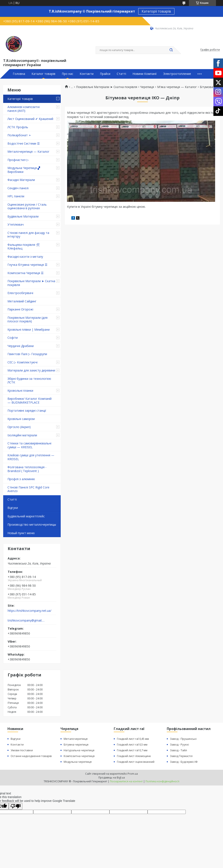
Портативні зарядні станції (27, 411)
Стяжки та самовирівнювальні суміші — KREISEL (29, 445)
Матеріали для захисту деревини (31, 370)
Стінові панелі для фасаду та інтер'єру (28, 235)
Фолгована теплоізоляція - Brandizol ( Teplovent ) (27, 469)
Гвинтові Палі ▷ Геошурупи (27, 354)
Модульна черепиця (78, 762)
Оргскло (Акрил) (19, 427)
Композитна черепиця (79, 756)
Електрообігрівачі (20, 293)
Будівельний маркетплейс (26, 516)
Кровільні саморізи (21, 419)
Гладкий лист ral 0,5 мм (132, 744)
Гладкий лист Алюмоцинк (134, 756)
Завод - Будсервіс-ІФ (184, 762)
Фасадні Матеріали (21, 180)
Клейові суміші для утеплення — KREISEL (31, 457)
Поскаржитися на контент (126, 781)
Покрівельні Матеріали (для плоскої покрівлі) (27, 319)
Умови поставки (22, 750)
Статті (121, 74)
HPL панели (16, 196)
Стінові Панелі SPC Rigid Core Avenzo (28, 489)
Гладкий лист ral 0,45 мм (133, 739)
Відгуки (13, 508)
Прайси (105, 74)
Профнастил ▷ (18, 160)
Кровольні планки (20, 391)
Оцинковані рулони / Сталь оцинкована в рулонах (27, 206)
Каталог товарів (43, 74)
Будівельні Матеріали (23, 216)
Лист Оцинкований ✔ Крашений (30, 119)
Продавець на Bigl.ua (112, 778)
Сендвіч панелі (18, 188)
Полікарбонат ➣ (19, 135)
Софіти (13, 338)
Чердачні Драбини (21, 346)
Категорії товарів (156, 11)
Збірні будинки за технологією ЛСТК (29, 381)
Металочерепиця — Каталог (28, 152)
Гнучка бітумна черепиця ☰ (27, 265)
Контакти (87, 74)
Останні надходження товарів (31, 756)
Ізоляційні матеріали (22, 435)
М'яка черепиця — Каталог (177, 87)
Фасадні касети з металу (25, 257)
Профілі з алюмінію (21, 479)
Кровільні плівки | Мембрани (29, 329)
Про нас (68, 74)
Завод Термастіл (181, 756)
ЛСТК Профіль (18, 127)
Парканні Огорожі (20, 309)
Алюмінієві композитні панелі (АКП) (24, 109)
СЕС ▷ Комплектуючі (22, 362)
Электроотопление (177, 74)
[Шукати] (171, 50)
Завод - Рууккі (179, 744)
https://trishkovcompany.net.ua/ (29, 611)
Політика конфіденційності (162, 781)
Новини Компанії (145, 74)
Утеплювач (16, 224)
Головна (19, 74)
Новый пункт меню (21, 533)
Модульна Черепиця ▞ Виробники (24, 170)
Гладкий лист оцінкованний (136, 762)
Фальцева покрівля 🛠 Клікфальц (24, 247)
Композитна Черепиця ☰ (26, 273)
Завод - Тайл (178, 750)
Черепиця (147, 87)
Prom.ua (133, 774)
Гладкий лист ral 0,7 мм (132, 750)
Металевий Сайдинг (22, 301)
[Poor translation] (16, 806)
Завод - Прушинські (183, 739)
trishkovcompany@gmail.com (26, 620)
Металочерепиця (76, 739)
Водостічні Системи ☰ (24, 143)
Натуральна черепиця (79, 750)
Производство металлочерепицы (32, 524)
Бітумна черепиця (76, 744)
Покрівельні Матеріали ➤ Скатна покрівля (31, 283)
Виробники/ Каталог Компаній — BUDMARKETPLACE (29, 401)
